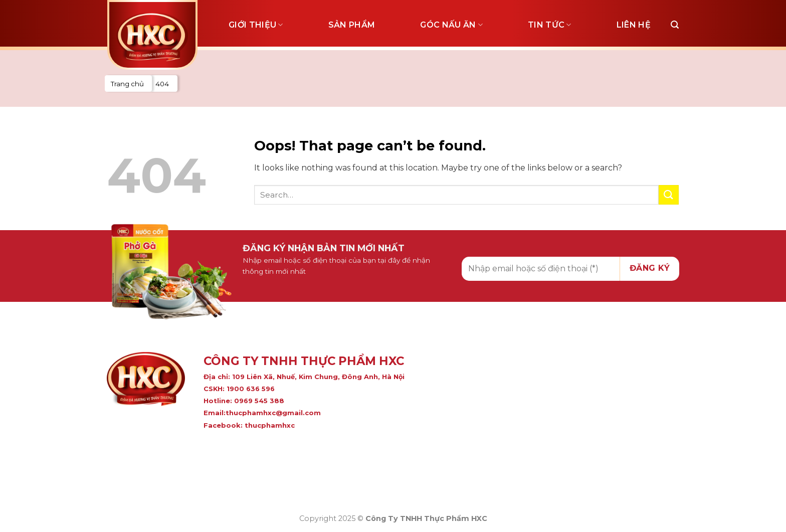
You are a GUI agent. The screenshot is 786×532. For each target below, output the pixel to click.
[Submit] (669, 195)
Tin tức (550, 25)
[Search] (675, 25)
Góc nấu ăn (451, 25)
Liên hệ (634, 25)
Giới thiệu (256, 25)
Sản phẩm (352, 25)
